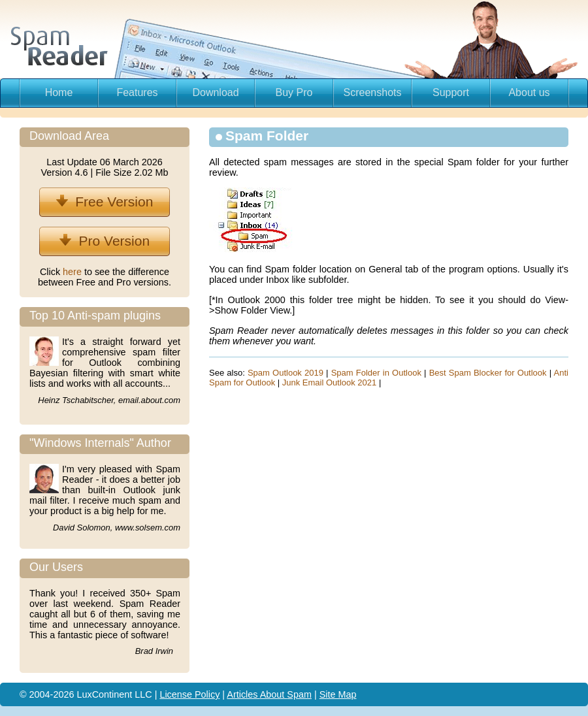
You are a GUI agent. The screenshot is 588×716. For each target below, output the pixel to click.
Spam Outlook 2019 (286, 373)
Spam (299, 694)
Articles (243, 694)
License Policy (189, 694)
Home (59, 92)
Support (451, 92)
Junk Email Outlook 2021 (330, 382)
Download (215, 92)
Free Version (105, 202)
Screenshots (373, 92)
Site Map (338, 694)
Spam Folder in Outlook (376, 373)
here (73, 272)
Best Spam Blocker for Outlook (488, 373)
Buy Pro (294, 92)
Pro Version (105, 241)
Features (137, 92)
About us (529, 92)
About (274, 694)
